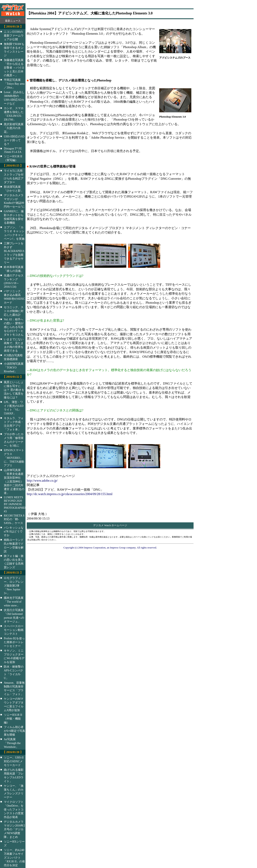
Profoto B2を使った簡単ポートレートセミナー (14, 642)
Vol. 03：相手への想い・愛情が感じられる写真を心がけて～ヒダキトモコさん (14, 327)
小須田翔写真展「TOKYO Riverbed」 (14, 368)
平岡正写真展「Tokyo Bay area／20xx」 (14, 84)
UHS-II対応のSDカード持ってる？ (14, 140)
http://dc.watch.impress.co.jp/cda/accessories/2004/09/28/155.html (70, 494)
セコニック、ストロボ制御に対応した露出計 (14, 311)
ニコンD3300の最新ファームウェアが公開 (14, 36)
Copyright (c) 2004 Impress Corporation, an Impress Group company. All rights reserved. (110, 548)
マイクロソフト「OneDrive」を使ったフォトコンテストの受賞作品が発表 (14, 809)
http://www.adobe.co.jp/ (42, 481)
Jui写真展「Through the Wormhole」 (12, 743)
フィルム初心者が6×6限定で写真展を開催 (14, 731)
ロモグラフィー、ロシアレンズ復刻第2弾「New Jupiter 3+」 (14, 586)
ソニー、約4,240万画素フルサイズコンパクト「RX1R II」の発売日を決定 (14, 858)
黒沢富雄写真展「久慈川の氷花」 (14, 128)
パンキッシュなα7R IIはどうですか (14, 531)
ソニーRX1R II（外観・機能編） (13, 719)
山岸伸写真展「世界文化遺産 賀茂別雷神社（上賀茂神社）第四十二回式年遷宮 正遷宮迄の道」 (14, 481)
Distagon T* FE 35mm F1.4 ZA (13, 150)
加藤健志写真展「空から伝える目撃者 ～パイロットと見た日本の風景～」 (14, 68)
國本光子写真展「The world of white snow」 (14, 602)
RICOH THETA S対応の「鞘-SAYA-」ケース (14, 519)
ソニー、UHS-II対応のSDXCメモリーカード (14, 761)
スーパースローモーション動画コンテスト (14, 630)
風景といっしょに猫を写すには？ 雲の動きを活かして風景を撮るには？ (14, 390)
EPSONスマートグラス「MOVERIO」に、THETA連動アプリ (14, 458)
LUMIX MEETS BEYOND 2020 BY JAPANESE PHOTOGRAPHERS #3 (17, 504)
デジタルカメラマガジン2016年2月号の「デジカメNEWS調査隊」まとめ (14, 829)
